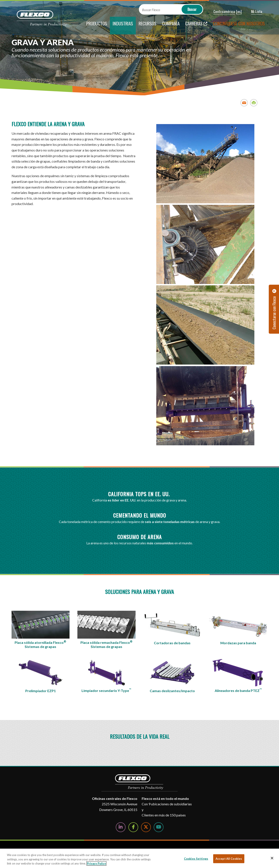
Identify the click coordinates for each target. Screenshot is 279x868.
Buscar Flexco (151, 10)
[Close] (272, 858)
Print (254, 103)
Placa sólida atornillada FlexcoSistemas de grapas (40, 644)
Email (244, 103)
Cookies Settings (196, 858)
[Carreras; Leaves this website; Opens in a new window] (196, 26)
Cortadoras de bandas (172, 643)
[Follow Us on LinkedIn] (121, 827)
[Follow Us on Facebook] (133, 827)
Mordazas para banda (238, 643)
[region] (139, 858)
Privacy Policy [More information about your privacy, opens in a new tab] (96, 863)
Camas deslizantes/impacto (172, 691)
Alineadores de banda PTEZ (238, 690)
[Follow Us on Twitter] (146, 827)
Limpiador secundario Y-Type (106, 690)
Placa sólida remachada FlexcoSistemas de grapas (106, 644)
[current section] (123, 26)
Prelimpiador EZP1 (41, 691)
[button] (221, 12)
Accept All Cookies (229, 858)
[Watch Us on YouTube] (159, 827)
